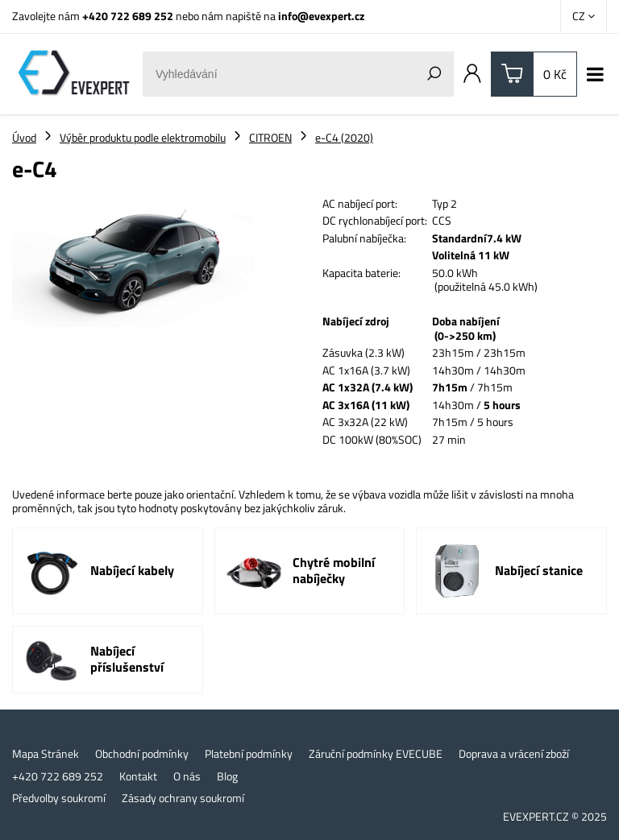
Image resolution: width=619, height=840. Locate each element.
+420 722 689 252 (128, 16)
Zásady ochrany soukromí (183, 798)
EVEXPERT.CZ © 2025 (555, 816)
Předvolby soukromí (59, 798)
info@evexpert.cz (321, 16)
